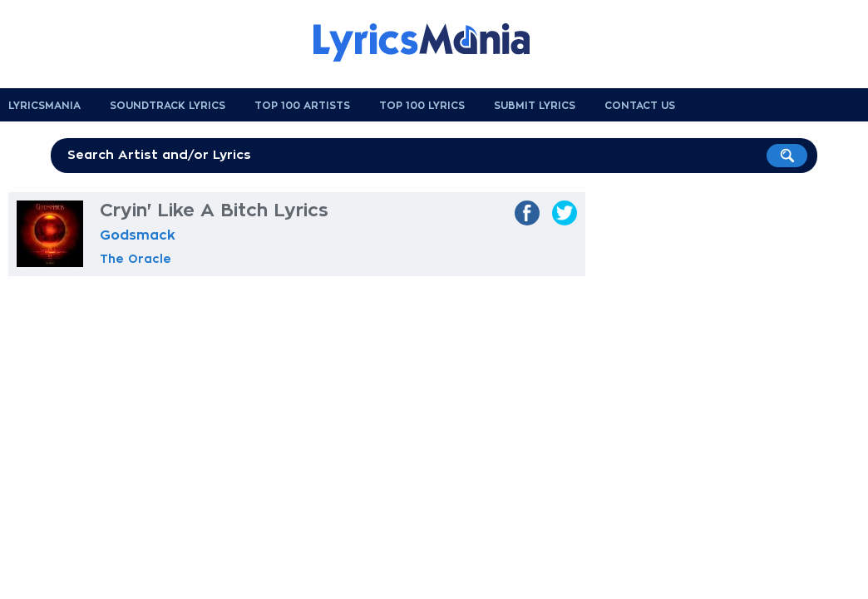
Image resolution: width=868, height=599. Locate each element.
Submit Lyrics (535, 106)
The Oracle (136, 259)
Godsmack (138, 235)
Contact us (640, 106)
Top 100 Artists (302, 106)
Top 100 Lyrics (422, 106)
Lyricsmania (44, 106)
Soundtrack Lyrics (168, 106)
